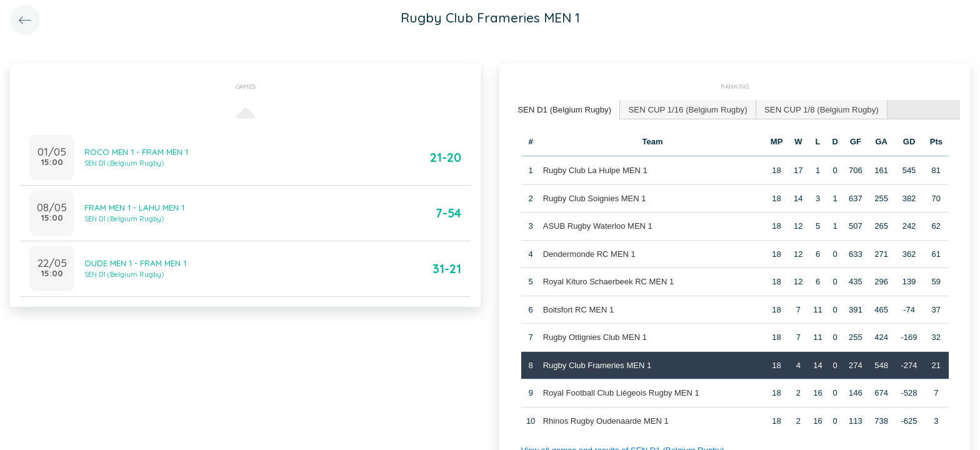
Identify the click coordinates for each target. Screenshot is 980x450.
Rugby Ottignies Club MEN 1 (594, 337)
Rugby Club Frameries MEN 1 (597, 365)
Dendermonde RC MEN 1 (589, 253)
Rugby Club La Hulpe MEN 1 (595, 170)
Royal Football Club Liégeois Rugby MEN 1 (621, 392)
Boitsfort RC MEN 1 (578, 309)
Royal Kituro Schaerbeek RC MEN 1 (608, 281)
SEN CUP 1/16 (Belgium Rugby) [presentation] (685, 109)
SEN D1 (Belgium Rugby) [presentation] (563, 109)
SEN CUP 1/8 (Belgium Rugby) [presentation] (816, 109)
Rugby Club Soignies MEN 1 (594, 198)
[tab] (564, 110)
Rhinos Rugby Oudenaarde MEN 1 (605, 420)
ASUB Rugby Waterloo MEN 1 (597, 225)
